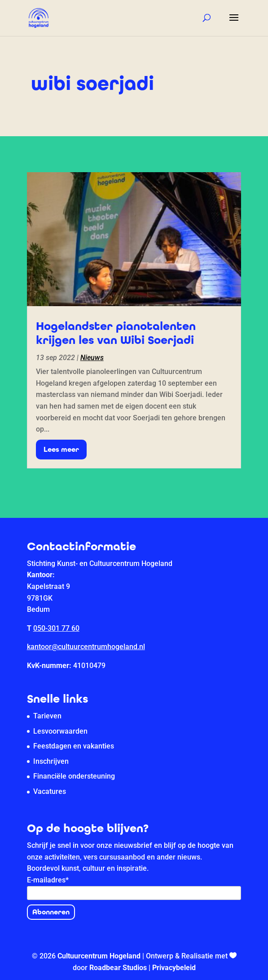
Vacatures (50, 791)
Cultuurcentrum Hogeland (99, 956)
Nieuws (92, 358)
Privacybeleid (174, 968)
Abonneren (51, 912)
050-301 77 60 (56, 628)
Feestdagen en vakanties (74, 746)
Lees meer (61, 449)
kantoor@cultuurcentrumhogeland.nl (86, 647)
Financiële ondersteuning (74, 776)
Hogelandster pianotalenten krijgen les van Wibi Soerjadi (116, 333)
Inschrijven (51, 761)
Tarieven (47, 716)
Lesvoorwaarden (60, 731)
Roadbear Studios (118, 968)
